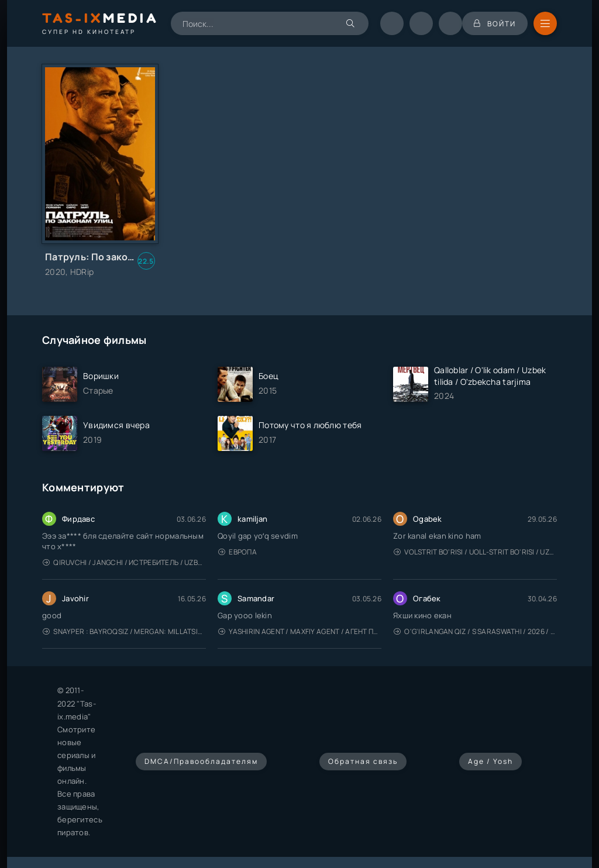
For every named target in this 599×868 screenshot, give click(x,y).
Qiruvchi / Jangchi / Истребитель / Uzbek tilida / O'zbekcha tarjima (124, 562)
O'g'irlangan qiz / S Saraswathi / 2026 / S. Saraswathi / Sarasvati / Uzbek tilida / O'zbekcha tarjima (475, 631)
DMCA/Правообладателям (201, 761)
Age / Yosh (490, 761)
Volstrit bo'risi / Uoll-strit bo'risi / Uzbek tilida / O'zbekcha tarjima (475, 552)
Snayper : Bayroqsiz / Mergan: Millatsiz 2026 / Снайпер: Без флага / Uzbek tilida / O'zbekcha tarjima (124, 631)
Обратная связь (363, 761)
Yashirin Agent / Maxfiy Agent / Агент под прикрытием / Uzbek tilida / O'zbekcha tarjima (300, 631)
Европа (237, 552)
